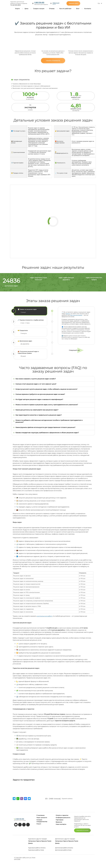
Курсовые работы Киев (36, 850)
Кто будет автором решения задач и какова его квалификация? (39, 399)
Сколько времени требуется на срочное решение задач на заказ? (40, 394)
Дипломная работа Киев (63, 850)
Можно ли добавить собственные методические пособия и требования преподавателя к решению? (49, 421)
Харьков (44, 841)
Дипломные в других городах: (65, 839)
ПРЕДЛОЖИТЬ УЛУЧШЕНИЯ (82, 830)
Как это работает (65, 9)
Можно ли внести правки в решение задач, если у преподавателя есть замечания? (47, 405)
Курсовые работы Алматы (37, 848)
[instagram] (28, 825)
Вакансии (59, 822)
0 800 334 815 (39, 3)
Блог (78, 9)
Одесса (39, 841)
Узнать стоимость (53, 61)
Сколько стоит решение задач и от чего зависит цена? (36, 384)
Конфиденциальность (63, 818)
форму (68, 314)
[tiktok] (20, 825)
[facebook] (24, 825)
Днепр (30, 843)
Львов (49, 841)
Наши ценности (42, 818)
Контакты (88, 9)
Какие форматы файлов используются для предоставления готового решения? (45, 427)
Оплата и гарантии (62, 815)
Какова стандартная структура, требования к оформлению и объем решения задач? (47, 433)
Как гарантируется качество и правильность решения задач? (39, 415)
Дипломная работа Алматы (64, 848)
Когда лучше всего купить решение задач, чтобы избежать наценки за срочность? (46, 389)
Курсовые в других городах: (38, 839)
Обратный (56, 3)
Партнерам (59, 820)
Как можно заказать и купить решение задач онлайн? (36, 379)
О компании (41, 815)
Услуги (17, 9)
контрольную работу (45, 616)
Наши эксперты (61, 824)
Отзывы (52, 9)
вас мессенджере (76, 315)
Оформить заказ (73, 3)
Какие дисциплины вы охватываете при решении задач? (37, 410)
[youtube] (16, 825)
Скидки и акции (39, 9)
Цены (26, 9)
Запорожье (32, 841)
